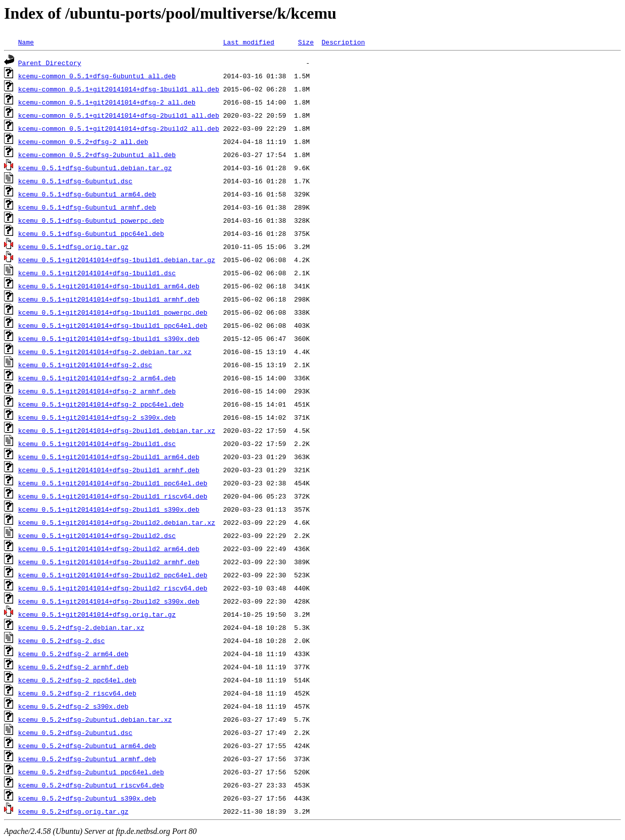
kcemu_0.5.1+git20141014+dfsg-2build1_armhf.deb (109, 470)
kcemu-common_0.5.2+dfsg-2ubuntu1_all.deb (97, 155)
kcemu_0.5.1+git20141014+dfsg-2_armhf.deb (97, 391)
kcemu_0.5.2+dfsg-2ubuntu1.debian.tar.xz (95, 719)
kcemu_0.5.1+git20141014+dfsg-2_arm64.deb (97, 378)
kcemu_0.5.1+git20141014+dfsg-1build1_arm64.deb (109, 286)
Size (306, 42)
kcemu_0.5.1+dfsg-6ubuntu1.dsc (75, 181)
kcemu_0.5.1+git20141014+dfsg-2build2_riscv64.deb (113, 588)
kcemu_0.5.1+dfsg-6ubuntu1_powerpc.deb (91, 220)
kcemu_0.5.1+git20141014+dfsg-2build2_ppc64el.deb (113, 575)
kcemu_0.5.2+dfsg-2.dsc (62, 640)
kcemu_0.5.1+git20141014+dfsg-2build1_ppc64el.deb (113, 483)
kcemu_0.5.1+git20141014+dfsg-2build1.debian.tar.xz (117, 430)
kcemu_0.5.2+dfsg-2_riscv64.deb (77, 693)
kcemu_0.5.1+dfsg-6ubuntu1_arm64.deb (87, 194)
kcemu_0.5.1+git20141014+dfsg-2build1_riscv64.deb (113, 496)
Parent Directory (50, 63)
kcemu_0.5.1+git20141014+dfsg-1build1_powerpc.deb (113, 312)
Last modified (248, 42)
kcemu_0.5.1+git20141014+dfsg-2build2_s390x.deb (109, 601)
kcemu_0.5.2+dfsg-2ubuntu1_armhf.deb (87, 759)
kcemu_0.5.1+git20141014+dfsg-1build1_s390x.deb (109, 338)
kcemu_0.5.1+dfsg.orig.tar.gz (73, 246)
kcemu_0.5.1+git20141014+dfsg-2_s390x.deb (97, 417)
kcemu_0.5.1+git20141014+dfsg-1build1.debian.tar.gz (117, 260)
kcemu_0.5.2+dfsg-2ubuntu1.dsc (75, 732)
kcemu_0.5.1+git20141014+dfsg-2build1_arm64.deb (109, 457)
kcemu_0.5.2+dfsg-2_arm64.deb (73, 654)
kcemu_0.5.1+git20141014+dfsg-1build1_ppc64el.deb (113, 325)
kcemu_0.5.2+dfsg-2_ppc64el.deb (77, 680)
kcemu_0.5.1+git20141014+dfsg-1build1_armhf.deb (109, 299)
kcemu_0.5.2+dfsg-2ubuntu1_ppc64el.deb (91, 772)
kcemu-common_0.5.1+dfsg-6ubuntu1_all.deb (97, 76)
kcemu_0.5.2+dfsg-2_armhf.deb (73, 667)
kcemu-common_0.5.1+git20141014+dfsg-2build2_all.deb (119, 128)
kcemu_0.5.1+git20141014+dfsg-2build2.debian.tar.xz (117, 522)
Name (26, 42)
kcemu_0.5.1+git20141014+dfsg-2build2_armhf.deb (109, 562)
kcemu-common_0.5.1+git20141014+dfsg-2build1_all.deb (119, 115)
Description (343, 42)
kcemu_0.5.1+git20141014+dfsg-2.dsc (85, 365)
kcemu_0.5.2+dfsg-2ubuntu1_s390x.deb (87, 798)
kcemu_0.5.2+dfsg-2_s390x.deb (73, 706)
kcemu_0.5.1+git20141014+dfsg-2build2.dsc (97, 535)
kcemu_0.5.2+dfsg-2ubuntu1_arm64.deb (87, 746)
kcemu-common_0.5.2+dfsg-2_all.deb (83, 141)
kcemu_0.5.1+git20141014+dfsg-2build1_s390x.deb (109, 509)
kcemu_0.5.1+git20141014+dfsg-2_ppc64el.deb (101, 404)
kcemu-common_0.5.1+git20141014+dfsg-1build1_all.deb (119, 89)
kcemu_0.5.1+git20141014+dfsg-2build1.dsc (97, 443)
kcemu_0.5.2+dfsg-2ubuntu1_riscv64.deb (91, 785)
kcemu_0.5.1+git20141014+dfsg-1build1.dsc (97, 273)
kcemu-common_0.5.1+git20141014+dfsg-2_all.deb (107, 102)
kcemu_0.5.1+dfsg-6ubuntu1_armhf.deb (87, 207)
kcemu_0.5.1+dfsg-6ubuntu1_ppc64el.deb (91, 233)
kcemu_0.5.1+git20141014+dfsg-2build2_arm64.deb (109, 549)
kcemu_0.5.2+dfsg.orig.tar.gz (73, 811)
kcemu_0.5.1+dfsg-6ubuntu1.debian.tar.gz (95, 168)
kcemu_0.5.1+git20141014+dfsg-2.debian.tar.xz (105, 352)
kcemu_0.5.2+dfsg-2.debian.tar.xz (81, 627)
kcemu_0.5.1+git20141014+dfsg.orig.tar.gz (97, 614)
